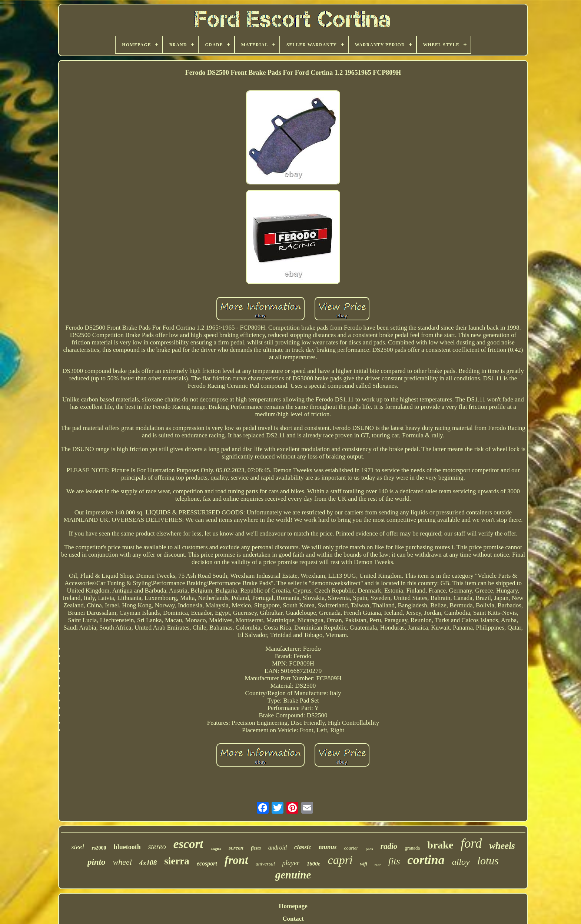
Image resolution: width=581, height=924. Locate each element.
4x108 (148, 863)
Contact (293, 919)
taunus (328, 847)
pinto (97, 862)
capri (340, 860)
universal (265, 864)
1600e (314, 864)
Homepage (293, 906)
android (278, 848)
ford (471, 843)
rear (378, 865)
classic (303, 847)
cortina (426, 860)
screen (236, 848)
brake (440, 845)
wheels (502, 846)
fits (394, 861)
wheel (122, 862)
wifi (364, 864)
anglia (216, 849)
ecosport (207, 863)
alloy (461, 862)
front (236, 860)
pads (369, 849)
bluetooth (127, 847)
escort (188, 844)
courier (351, 848)
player (291, 863)
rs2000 (99, 848)
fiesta (256, 848)
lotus (488, 860)
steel (78, 847)
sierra (177, 861)
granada (412, 848)
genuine (293, 875)
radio (389, 846)
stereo (157, 847)
